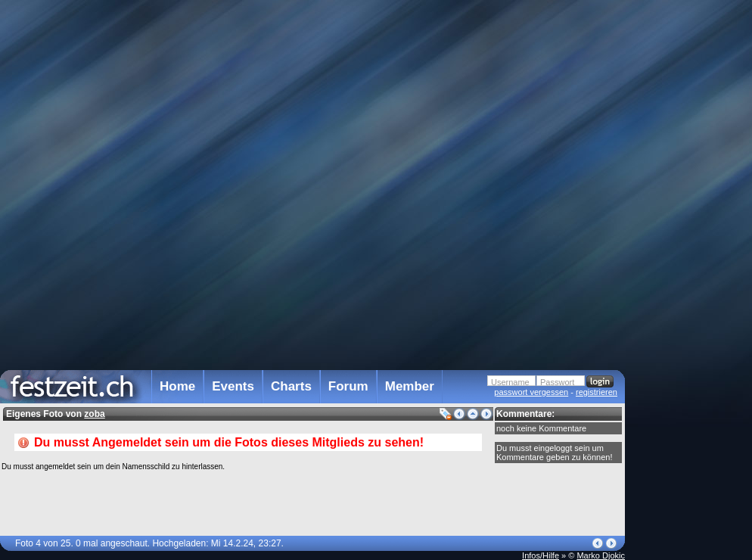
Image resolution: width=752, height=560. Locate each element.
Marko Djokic (601, 555)
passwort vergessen (531, 392)
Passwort (557, 382)
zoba (94, 414)
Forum (348, 386)
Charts (291, 386)
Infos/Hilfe (541, 555)
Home (177, 386)
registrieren (597, 392)
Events (233, 386)
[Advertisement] (691, 305)
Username (510, 382)
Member (410, 386)
